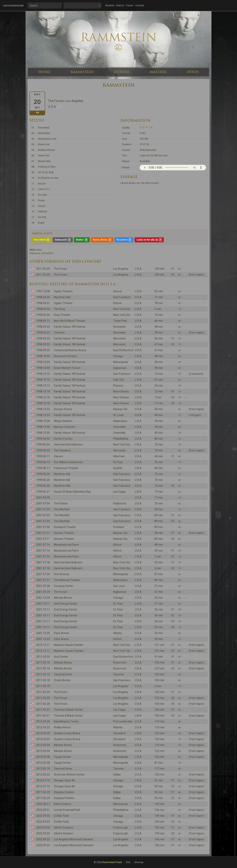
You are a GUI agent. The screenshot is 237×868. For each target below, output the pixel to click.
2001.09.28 (43, 586)
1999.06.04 (43, 445)
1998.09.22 (43, 327)
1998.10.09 (43, 368)
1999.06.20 (43, 474)
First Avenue (62, 574)
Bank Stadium (62, 804)
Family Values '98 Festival (69, 327)
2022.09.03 (43, 816)
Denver (118, 291)
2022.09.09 (43, 828)
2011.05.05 (43, 657)
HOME (44, 72)
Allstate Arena (63, 598)
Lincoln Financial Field (67, 810)
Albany (118, 633)
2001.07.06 (43, 527)
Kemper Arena (63, 409)
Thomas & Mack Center (68, 710)
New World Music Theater (70, 321)
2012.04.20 (43, 721)
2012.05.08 (43, 757)
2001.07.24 (43, 574)
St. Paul (118, 462)
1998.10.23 (43, 415)
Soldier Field (61, 816)
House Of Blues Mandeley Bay (72, 492)
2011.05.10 (43, 663)
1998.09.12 (43, 321)
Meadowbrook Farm (66, 545)
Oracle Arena (62, 680)
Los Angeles (121, 269)
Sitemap (139, 862)
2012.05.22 (43, 775)
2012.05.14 (43, 769)
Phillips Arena (62, 727)
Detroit (117, 639)
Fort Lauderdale (123, 721)
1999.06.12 (43, 462)
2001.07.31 (43, 580)
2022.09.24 (43, 845)
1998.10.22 (43, 409)
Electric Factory (63, 439)
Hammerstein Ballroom (68, 445)
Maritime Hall (62, 297)
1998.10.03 (43, 356)
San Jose (119, 586)
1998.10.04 (43, 362)
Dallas (117, 775)
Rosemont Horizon (65, 356)
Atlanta (118, 727)
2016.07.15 (43, 780)
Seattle (118, 468)
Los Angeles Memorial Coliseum (74, 839)
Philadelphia (121, 439)
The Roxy (60, 309)
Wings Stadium (63, 421)
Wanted (110, 5)
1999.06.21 (43, 492)
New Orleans (121, 391)
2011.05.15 (43, 674)
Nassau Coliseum (64, 427)
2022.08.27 (43, 804)
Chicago (118, 356)
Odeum (58, 456)
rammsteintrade (13, 5)
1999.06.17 (43, 468)
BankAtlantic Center (66, 721)
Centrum (59, 333)
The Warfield (62, 509)
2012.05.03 (43, 733)
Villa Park (119, 456)
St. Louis (118, 415)
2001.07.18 (43, 562)
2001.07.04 (43, 503)
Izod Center (61, 657)
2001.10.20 (43, 633)
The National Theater (67, 580)
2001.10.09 (43, 598)
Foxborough (121, 828)
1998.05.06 (43, 309)
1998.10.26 (43, 421)
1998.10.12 (43, 386)
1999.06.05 (43, 450)
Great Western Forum (67, 368)
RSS (128, 862)
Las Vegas (120, 492)
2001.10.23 (43, 639)
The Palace (61, 503)
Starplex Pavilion (64, 792)
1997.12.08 (43, 291)
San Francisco (122, 297)
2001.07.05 (43, 509)
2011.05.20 (43, 269)
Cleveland (119, 733)
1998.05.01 (43, 303)
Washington (121, 580)
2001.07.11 (43, 533)
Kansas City (120, 409)
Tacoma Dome (63, 674)
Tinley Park (120, 321)
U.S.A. (138, 269)
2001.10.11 (43, 604)
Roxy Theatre (62, 315)
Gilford (117, 545)
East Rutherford (123, 350)
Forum (130, 5)
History (120, 5)
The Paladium (62, 450)
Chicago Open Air (64, 780)
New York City (122, 309)
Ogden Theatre (63, 291)
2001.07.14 (43, 545)
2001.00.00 (43, 498)
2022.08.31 (43, 810)
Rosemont (120, 663)
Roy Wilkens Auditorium (68, 462)
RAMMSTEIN (82, 72)
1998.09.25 (43, 350)
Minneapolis (121, 362)
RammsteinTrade (112, 862)
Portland (118, 527)
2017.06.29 (43, 792)
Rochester (120, 327)
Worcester (120, 333)
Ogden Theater (63, 303)
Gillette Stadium (64, 828)
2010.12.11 (43, 645)
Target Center (62, 757)
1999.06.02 (43, 439)
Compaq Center (64, 586)
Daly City (118, 380)
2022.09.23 (43, 839)
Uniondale (119, 427)
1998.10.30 (43, 427)
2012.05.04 (43, 745)
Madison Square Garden (69, 645)
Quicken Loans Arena (67, 733)
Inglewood (120, 368)
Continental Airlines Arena (70, 350)
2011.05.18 (43, 680)
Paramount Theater (66, 468)
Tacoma (118, 674)
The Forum (61, 269)
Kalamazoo (120, 421)
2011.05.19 (43, 686)
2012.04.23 (43, 727)
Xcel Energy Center (66, 604)
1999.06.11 (43, 456)
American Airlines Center (69, 775)
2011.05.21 (43, 710)
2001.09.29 (43, 592)
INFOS (193, 72)
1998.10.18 (43, 391)
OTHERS (122, 72)
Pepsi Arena (61, 633)
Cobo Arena (61, 639)
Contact (140, 5)
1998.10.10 (43, 374)
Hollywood (120, 503)
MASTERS (158, 72)
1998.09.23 (43, 333)
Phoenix (118, 386)
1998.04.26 (43, 297)
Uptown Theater (64, 533)
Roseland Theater (65, 527)
